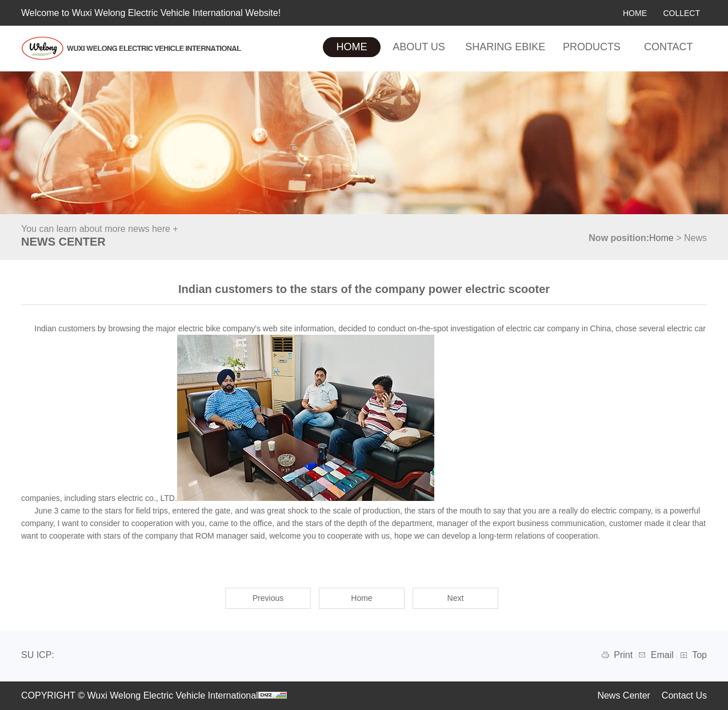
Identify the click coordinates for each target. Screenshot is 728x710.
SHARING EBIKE (505, 47)
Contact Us (684, 695)
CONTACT (669, 47)
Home (661, 238)
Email (663, 655)
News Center (623, 695)
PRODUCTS (592, 47)
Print (624, 655)
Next (456, 598)
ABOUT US (419, 47)
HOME (635, 13)
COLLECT (681, 13)
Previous (268, 598)
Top (699, 655)
